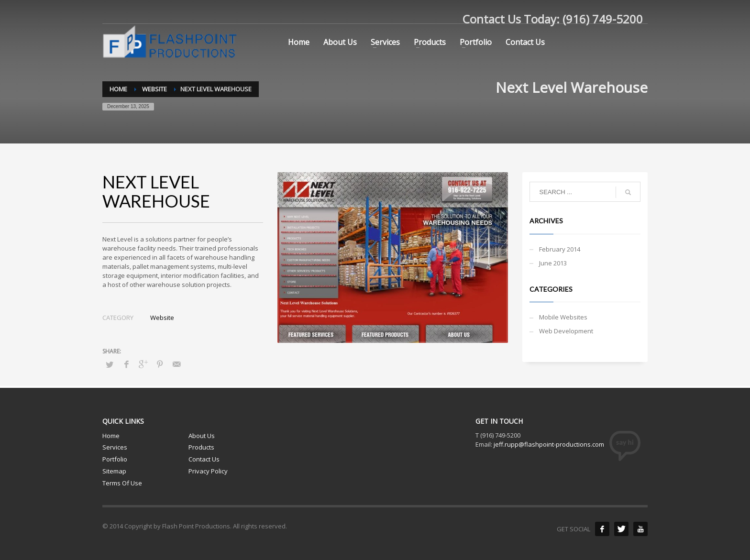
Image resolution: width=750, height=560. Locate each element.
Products (201, 447)
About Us (202, 436)
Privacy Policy (208, 471)
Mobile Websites (563, 317)
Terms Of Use (122, 483)
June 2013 (553, 263)
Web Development (566, 331)
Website (162, 318)
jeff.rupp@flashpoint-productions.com (549, 444)
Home (111, 436)
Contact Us (204, 459)
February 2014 (560, 249)
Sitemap (114, 471)
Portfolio (115, 459)
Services (115, 447)
